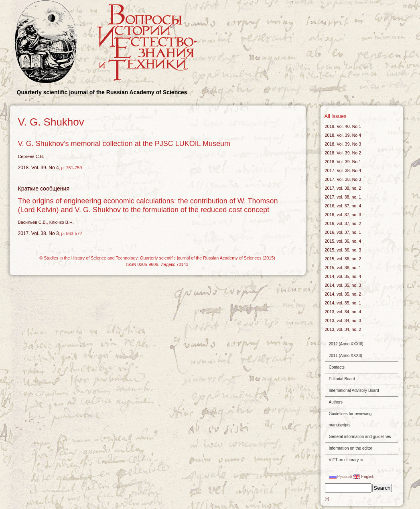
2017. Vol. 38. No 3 (39, 233)
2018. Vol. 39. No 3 (343, 144)
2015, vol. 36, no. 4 (343, 241)
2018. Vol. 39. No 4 (39, 168)
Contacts (337, 367)
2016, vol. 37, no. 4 (343, 206)
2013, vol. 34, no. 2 (343, 329)
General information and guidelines (360, 437)
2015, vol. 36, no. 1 (343, 268)
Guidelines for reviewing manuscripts (350, 419)
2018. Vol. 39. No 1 (343, 162)
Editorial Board (342, 379)
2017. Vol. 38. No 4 (343, 170)
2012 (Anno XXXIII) (346, 344)
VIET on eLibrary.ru (346, 460)
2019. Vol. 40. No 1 (343, 126)
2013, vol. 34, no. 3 (343, 320)
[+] (327, 499)
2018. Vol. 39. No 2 (343, 153)
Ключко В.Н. (62, 222)
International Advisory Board (354, 390)
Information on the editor (351, 448)
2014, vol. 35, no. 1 (343, 303)
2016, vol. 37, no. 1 (343, 232)
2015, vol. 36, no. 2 (343, 259)
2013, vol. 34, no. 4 (343, 312)
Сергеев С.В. (31, 156)
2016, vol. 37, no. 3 (343, 215)
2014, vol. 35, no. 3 (343, 285)
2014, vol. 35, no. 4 (343, 276)
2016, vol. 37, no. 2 (343, 223)
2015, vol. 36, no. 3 (343, 250)
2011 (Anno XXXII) (346, 356)
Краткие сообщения (44, 189)
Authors (336, 402)
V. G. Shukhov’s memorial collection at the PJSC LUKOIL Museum (124, 144)
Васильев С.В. (32, 222)
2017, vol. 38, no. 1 (343, 197)
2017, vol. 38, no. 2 (343, 188)
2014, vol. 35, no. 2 (343, 294)
